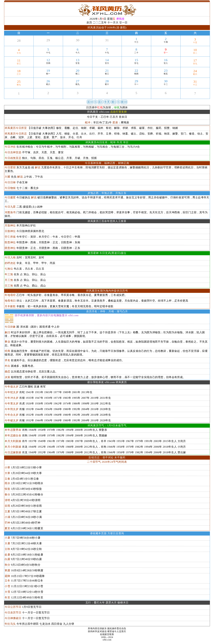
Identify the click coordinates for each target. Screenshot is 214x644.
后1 (100, 102)
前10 (124, 102)
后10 (90, 102)
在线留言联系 (107, 634)
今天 (107, 102)
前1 (114, 102)
